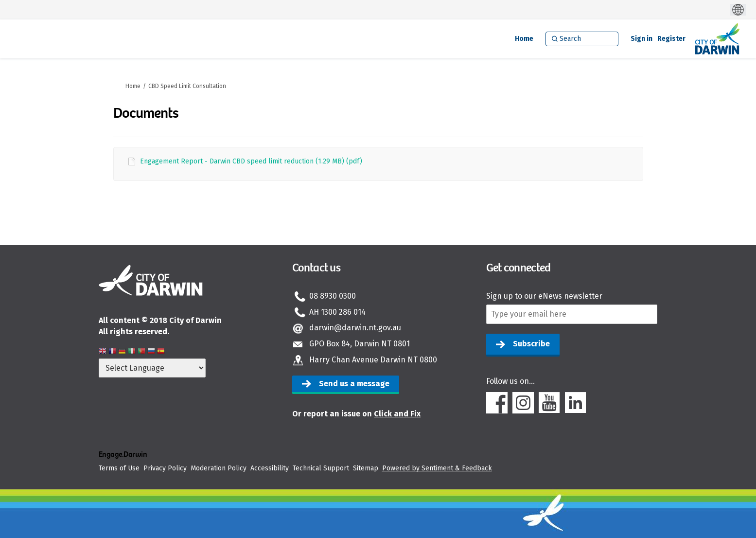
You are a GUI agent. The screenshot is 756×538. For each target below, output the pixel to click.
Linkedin (576, 403)
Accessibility (270, 468)
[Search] (582, 39)
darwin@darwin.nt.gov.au (355, 328)
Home (133, 86)
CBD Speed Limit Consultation (187, 86)
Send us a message (354, 384)
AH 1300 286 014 (337, 312)
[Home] (524, 39)
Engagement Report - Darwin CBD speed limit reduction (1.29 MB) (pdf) (251, 161)
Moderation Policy (219, 468)
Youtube (549, 403)
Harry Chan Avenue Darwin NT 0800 (373, 360)
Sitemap (366, 468)
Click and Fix (397, 414)
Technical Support (321, 468)
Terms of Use (119, 468)
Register (671, 39)
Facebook (497, 403)
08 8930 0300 (333, 296)
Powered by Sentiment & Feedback (437, 468)
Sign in (642, 39)
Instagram (523, 403)
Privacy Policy (165, 468)
